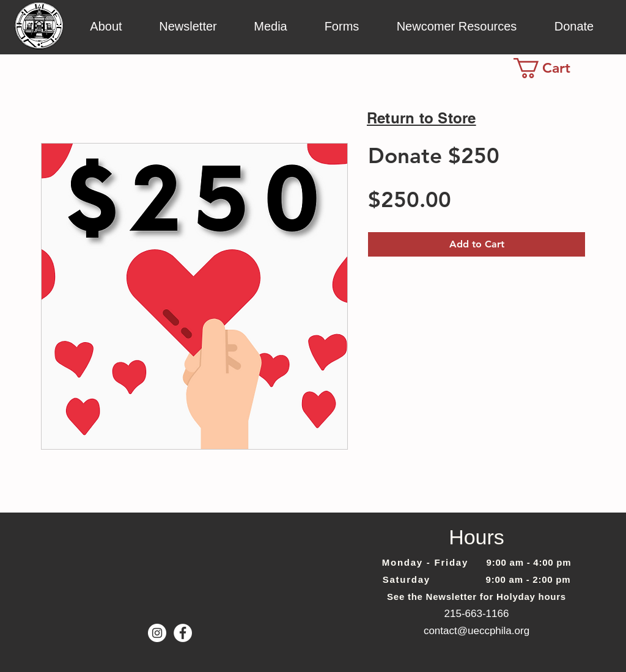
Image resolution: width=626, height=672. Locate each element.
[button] (106, 26)
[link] (553, 68)
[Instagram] (157, 633)
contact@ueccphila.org (477, 631)
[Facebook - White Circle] (183, 633)
